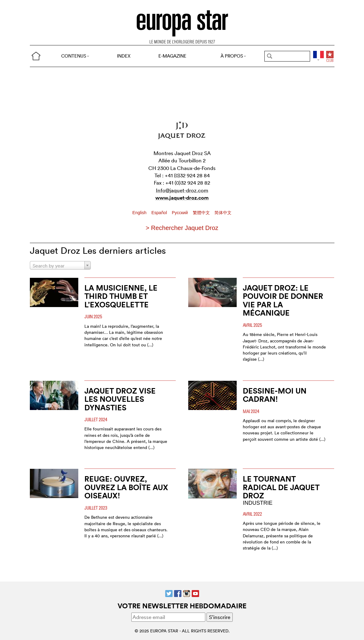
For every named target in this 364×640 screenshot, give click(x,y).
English (140, 213)
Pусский (180, 213)
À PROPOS (233, 56)
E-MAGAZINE (172, 56)
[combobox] (60, 265)
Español (160, 213)
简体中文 (223, 213)
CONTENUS (75, 56)
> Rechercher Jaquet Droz (182, 228)
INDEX (124, 56)
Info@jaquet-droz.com (182, 190)
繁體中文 (202, 213)
